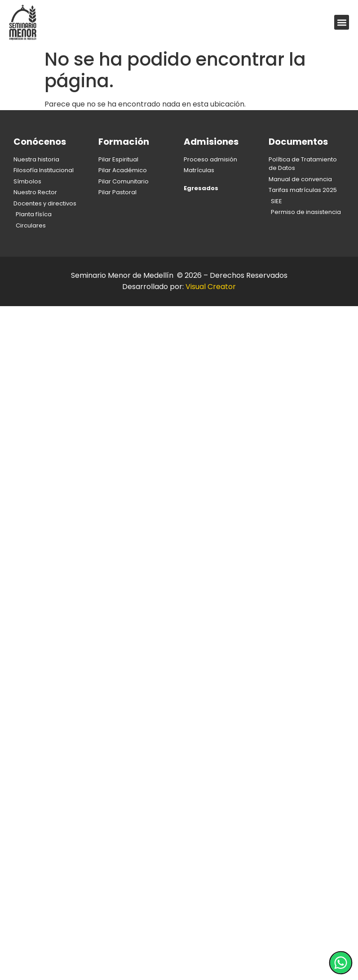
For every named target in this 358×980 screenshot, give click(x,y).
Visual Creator (211, 287)
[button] (342, 22)
